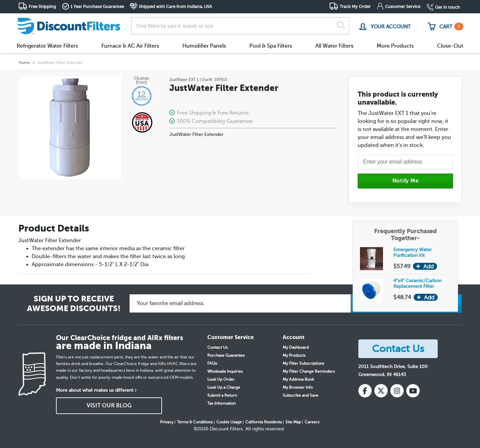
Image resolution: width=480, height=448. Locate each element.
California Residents (263, 422)
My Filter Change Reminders (309, 371)
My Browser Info (298, 387)
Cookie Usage (229, 422)
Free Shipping (42, 6)
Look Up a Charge (224, 387)
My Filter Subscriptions (303, 363)
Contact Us (217, 347)
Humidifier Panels (204, 46)
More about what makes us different (95, 390)
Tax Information (221, 403)
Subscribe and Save (300, 395)
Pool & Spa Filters (271, 46)
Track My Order (355, 6)
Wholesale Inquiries (225, 371)
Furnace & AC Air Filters (130, 46)
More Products (395, 46)
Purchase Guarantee (226, 355)
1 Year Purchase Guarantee (97, 6)
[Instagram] (397, 391)
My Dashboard (296, 347)
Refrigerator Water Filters (47, 46)
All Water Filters (334, 46)
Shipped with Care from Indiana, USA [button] (175, 6)
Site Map (293, 422)
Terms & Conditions (195, 422)
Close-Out (450, 46)
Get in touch (447, 7)
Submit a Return (222, 395)
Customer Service (403, 6)
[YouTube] (413, 391)
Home (24, 63)
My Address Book (298, 379)
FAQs (212, 363)
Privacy (167, 422)
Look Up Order (221, 379)
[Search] (341, 26)
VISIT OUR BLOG (109, 406)
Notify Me (405, 181)
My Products (294, 355)
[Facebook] (365, 391)
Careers (312, 422)
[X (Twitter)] (381, 391)
